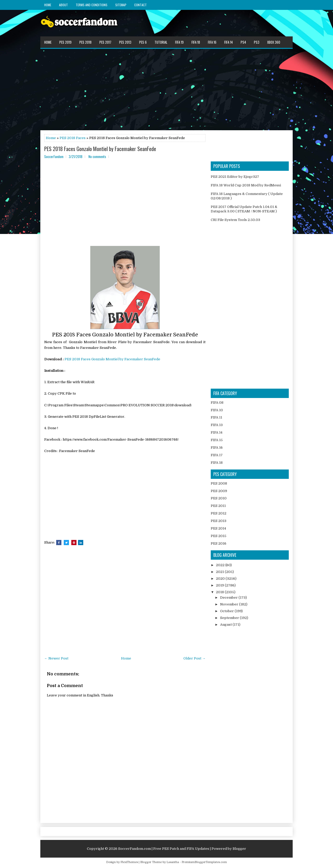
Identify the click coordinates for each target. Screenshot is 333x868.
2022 (221, 565)
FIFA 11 (216, 417)
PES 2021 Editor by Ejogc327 (235, 177)
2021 (220, 572)
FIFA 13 (217, 425)
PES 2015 (219, 536)
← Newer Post (56, 658)
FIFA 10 (217, 410)
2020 (221, 579)
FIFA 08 (217, 403)
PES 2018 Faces (73, 138)
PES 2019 (65, 42)
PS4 (243, 42)
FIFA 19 (179, 42)
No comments (97, 156)
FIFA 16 (212, 42)
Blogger (239, 849)
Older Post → (194, 658)
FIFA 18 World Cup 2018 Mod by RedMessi (246, 185)
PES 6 (143, 42)
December (229, 598)
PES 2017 (105, 42)
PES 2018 (85, 42)
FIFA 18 (196, 42)
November (230, 604)
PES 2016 (219, 543)
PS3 (257, 42)
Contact (140, 5)
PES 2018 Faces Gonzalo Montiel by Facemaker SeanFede (100, 149)
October (227, 611)
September (230, 618)
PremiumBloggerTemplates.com (204, 862)
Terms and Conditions (92, 5)
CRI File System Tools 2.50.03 (235, 220)
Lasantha (173, 862)
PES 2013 (125, 42)
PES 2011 (218, 506)
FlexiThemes (129, 862)
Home (48, 5)
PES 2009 (219, 491)
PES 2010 (219, 498)
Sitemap (121, 5)
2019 (220, 585)
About (63, 5)
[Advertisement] (166, 89)
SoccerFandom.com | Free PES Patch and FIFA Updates (164, 849)
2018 (220, 592)
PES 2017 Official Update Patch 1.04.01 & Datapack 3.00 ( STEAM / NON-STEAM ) (244, 209)
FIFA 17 (217, 455)
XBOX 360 (274, 42)
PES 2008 (219, 483)
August (226, 625)
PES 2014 (218, 528)
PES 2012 (219, 513)
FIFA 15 (217, 440)
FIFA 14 (229, 42)
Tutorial (161, 42)
